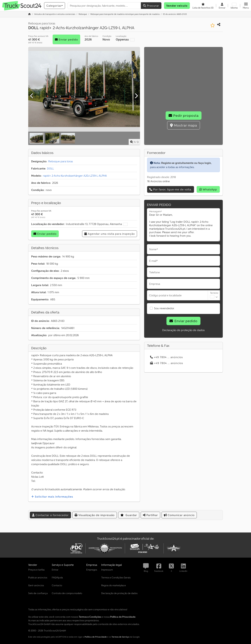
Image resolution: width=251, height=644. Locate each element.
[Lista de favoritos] (203, 6)
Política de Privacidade (96, 637)
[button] (246, 6)
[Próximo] (136, 96)
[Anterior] (32, 96)
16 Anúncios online (158, 181)
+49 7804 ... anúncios (166, 357)
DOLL (50, 168)
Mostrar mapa (184, 125)
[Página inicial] (29, 14)
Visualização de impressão (95, 515)
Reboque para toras (61, 161)
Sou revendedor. (164, 308)
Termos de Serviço (120, 637)
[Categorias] (55, 6)
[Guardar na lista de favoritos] (213, 25)
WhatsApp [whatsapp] (208, 189)
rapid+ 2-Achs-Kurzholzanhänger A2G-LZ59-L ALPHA (75, 176)
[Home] (55, 14)
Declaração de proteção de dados (183, 330)
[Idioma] (234, 6)
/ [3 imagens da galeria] (134, 142)
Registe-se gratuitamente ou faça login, (186, 163)
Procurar (151, 6)
